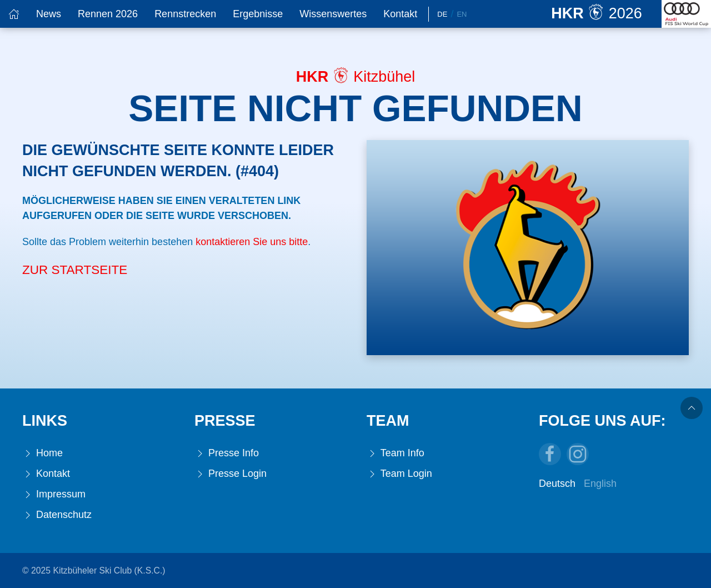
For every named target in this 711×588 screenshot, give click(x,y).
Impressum (54, 494)
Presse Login (231, 474)
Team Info (395, 453)
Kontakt (400, 14)
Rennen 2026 (108, 14)
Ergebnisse (258, 14)
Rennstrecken (185, 14)
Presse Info (227, 453)
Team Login (399, 474)
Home (42, 453)
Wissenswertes (333, 14)
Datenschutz (57, 515)
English (600, 484)
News (49, 14)
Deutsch (557, 484)
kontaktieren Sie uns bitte (252, 242)
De (442, 14)
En (462, 14)
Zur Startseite (75, 270)
